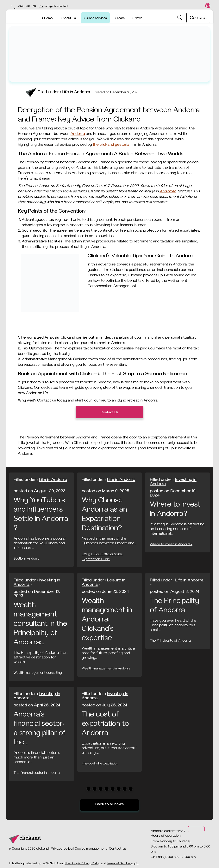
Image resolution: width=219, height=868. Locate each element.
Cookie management (91, 849)
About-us (69, 19)
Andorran (168, 192)
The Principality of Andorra (170, 641)
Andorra (78, 134)
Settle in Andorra (27, 559)
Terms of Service (119, 864)
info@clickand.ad (56, 7)
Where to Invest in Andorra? (171, 545)
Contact (198, 18)
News (138, 19)
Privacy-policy (62, 849)
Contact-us (118, 849)
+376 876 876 (27, 7)
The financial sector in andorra (37, 773)
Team (121, 19)
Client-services (96, 19)
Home (48, 19)
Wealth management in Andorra (106, 669)
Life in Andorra (76, 93)
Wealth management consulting (38, 673)
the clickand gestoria (111, 145)
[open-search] (180, 18)
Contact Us (109, 413)
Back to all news (109, 805)
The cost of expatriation (100, 764)
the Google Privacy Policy (83, 864)
